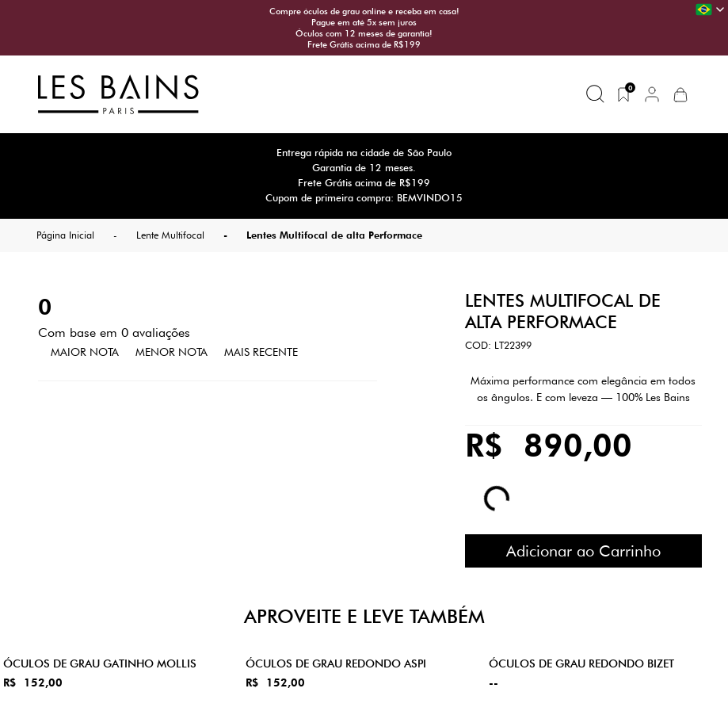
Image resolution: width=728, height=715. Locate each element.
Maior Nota (85, 352)
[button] (652, 94)
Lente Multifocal (170, 235)
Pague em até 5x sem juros (364, 22)
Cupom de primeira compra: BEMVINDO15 (364, 198)
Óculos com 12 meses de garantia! (364, 33)
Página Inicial (65, 235)
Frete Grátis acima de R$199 (364, 44)
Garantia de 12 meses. (364, 168)
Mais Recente (261, 352)
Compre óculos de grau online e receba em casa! (364, 11)
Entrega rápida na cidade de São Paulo (364, 153)
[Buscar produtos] (596, 94)
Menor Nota (172, 352)
